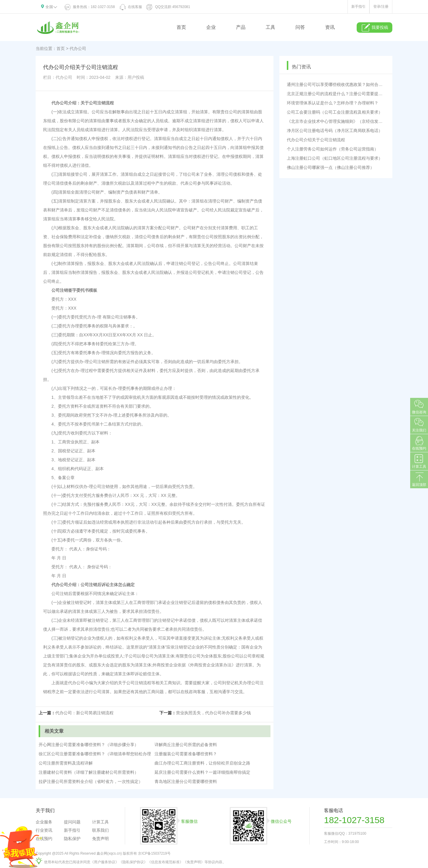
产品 (241, 27)
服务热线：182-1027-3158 (90, 7)
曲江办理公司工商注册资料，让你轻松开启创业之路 (202, 763)
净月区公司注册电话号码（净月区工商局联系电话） (335, 131)
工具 (270, 27)
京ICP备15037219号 (154, 853)
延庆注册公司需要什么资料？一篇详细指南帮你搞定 (202, 772)
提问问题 (72, 822)
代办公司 (78, 48)
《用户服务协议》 (105, 862)
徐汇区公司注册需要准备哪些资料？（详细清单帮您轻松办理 (95, 754)
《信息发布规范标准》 (165, 862)
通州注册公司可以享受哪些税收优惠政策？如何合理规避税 (336, 84)
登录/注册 (381, 7)
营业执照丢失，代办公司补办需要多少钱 (213, 713)
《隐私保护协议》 (133, 862)
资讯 (330, 27)
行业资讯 (44, 830)
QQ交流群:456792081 (168, 7)
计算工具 (100, 822)
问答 (300, 27)
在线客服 (130, 7)
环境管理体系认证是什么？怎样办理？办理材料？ (333, 103)
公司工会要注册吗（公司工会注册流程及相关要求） (335, 112)
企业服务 (44, 822)
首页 (181, 27)
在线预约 (44, 839)
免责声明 (100, 839)
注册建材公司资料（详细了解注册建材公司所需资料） (89, 772)
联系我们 (100, 830)
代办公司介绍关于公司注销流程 (316, 140)
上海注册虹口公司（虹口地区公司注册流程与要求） (335, 158)
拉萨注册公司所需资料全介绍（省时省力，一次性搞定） (91, 781)
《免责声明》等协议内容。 (204, 862)
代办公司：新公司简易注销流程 (84, 713)
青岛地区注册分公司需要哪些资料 (186, 781)
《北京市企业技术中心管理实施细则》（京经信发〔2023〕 (336, 121)
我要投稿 (375, 28)
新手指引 (358, 7)
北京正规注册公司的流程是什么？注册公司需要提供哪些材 (336, 94)
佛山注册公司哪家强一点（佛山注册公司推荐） (331, 167)
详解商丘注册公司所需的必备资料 (186, 745)
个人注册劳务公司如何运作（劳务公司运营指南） (333, 149)
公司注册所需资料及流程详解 (66, 763)
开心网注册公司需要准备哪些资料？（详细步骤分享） (89, 745)
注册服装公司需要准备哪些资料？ (186, 754)
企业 (211, 27)
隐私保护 (72, 839)
